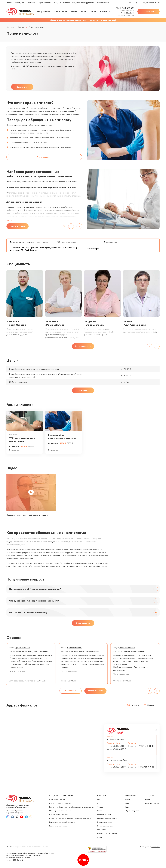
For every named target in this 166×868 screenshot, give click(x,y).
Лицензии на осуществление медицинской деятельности (18, 806)
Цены (74, 11)
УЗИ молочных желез (66, 242)
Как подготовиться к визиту (108, 833)
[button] (156, 730)
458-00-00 (124, 8)
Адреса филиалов (152, 803)
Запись (83, 860)
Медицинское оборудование (83, 3)
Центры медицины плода (59, 814)
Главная (9, 3)
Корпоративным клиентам (107, 818)
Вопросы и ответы (104, 814)
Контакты (105, 11)
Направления (44, 11)
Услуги (21, 27)
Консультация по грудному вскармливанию (29, 242)
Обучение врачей (45, 3)
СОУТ (100, 837)
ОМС (99, 799)
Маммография (93, 249)
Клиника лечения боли (58, 826)
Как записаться (103, 3)
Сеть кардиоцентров (57, 799)
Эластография (110, 242)
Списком (149, 705)
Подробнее (14, 450)
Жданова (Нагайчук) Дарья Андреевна (32, 651)
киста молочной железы (62, 207)
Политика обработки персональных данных (15, 812)
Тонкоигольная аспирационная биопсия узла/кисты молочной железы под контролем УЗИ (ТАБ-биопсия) (44, 249)
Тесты (93, 11)
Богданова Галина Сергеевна (133, 651)
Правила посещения (105, 826)
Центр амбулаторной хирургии (61, 803)
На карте (133, 705)
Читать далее (43, 157)
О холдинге (20, 3)
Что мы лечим (102, 830)
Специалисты (61, 11)
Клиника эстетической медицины (62, 822)
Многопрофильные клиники (60, 811)
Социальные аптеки (62, 3)
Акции (83, 11)
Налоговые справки (105, 822)
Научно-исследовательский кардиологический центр (70, 818)
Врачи (147, 799)
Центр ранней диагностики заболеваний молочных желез (71, 807)
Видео (100, 811)
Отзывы (100, 807)
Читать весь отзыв (17, 671)
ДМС (99, 803)
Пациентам (31, 3)
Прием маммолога (23, 648)
